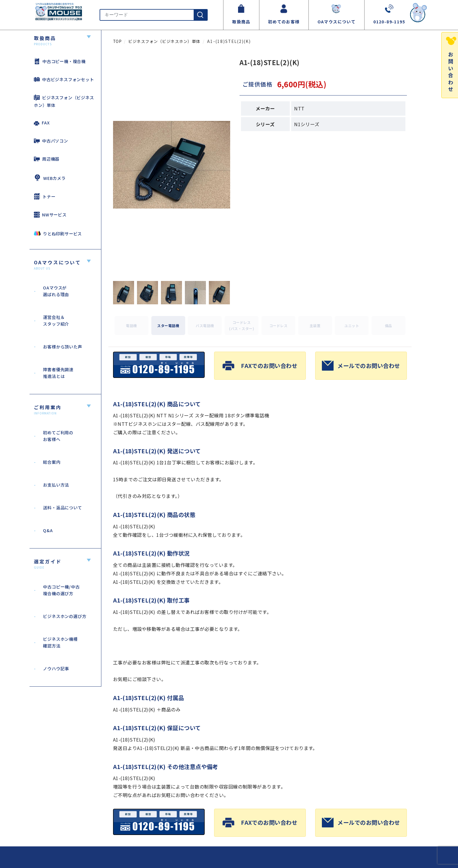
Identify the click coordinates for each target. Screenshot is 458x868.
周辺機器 (47, 159)
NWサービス (50, 215)
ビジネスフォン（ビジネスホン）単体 (64, 101)
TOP (117, 41)
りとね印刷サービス (58, 233)
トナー (45, 196)
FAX (42, 123)
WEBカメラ (50, 178)
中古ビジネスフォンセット (64, 79)
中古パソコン (51, 141)
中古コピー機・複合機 (60, 61)
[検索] (200, 15)
